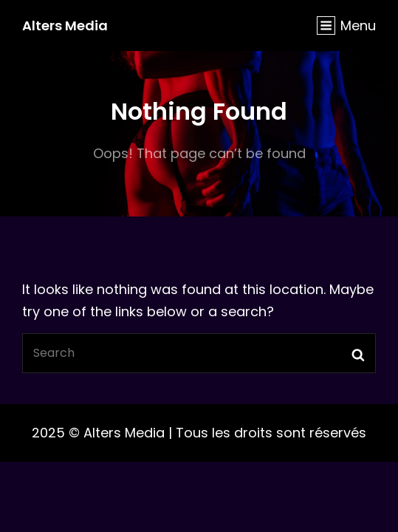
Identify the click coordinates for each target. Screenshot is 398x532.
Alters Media (65, 25)
